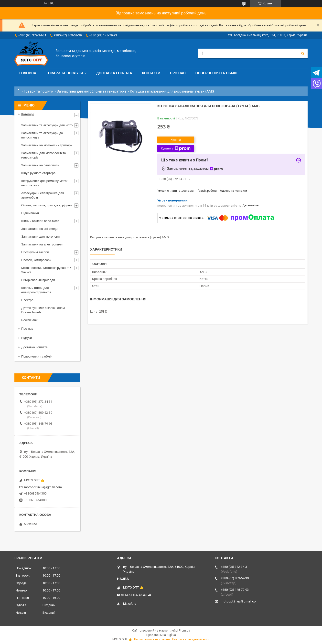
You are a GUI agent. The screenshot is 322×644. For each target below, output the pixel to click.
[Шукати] (303, 53)
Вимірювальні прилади (38, 280)
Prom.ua (184, 631)
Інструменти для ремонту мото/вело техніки (44, 183)
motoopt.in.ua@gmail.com (43, 487)
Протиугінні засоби (35, 252)
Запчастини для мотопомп (41, 237)
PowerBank (29, 320)
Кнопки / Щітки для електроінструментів (36, 290)
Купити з (176, 148)
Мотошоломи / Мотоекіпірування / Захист (46, 270)
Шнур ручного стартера (38, 173)
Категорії (28, 114)
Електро (27, 300)
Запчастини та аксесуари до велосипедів (42, 135)
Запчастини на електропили (42, 244)
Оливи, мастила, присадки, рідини (47, 205)
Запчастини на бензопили (40, 165)
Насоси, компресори (36, 260)
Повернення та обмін (216, 73)
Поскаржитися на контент (152, 639)
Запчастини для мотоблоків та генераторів (92, 91)
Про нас (178, 73)
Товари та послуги (64, 73)
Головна (28, 73)
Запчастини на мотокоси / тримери (47, 145)
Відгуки (27, 338)
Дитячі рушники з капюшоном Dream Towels (43, 310)
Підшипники (30, 213)
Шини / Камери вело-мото (40, 221)
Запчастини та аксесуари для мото (47, 125)
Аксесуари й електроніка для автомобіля (43, 195)
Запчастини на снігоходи (39, 229)
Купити (176, 140)
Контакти (151, 73)
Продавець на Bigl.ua (161, 635)
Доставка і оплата (114, 73)
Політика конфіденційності (191, 639)
